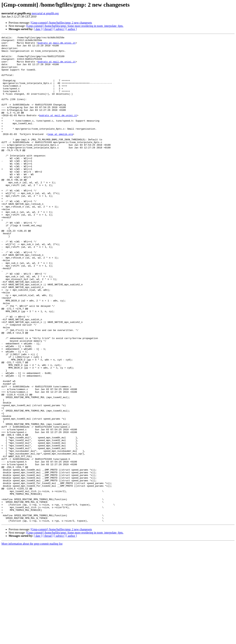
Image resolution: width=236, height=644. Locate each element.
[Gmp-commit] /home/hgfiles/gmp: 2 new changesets (61, 23)
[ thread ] (48, 29)
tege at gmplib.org (60, 154)
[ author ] (72, 29)
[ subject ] (60, 29)
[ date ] (38, 29)
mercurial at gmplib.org (45, 13)
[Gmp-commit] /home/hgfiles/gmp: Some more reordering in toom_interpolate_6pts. (75, 26)
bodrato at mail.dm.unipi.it (57, 44)
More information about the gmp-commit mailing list (32, 641)
